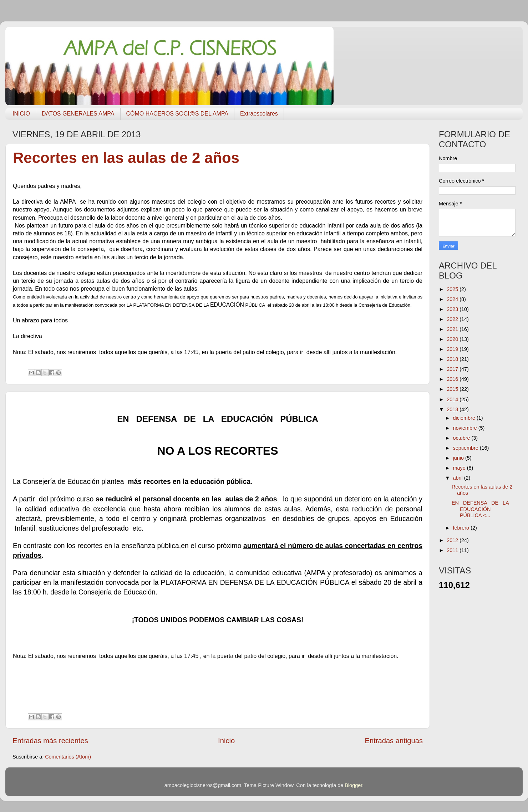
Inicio (226, 741)
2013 (453, 409)
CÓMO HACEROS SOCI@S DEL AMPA (177, 114)
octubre (462, 438)
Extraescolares (259, 114)
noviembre (466, 428)
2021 (453, 329)
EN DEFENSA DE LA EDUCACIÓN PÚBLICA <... (480, 509)
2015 (453, 389)
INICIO (21, 114)
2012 (453, 540)
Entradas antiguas (394, 741)
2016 (453, 379)
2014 (453, 399)
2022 (453, 319)
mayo (460, 468)
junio (459, 458)
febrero (462, 528)
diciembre (465, 418)
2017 (453, 369)
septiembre (466, 448)
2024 (453, 299)
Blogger (353, 785)
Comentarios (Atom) (68, 757)
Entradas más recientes (50, 741)
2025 (453, 289)
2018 (453, 359)
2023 (453, 309)
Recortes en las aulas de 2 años (126, 158)
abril (459, 478)
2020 (453, 339)
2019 (453, 349)
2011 (453, 550)
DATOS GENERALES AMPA (78, 114)
